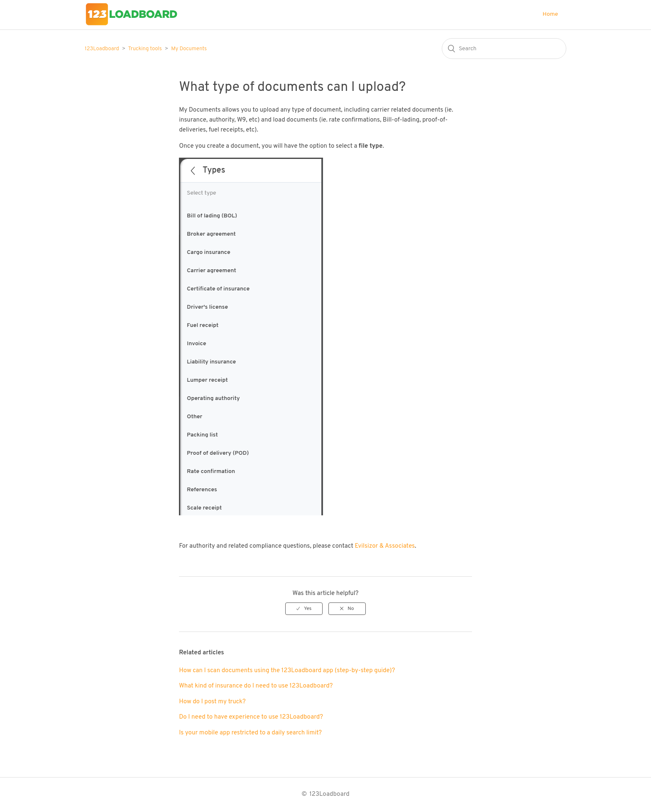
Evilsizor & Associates (385, 546)
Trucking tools (145, 49)
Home (550, 14)
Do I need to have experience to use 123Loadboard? (251, 717)
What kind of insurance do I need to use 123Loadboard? (256, 686)
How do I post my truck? (212, 702)
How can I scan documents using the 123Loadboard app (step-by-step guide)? (287, 671)
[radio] (304, 609)
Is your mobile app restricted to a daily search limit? (250, 733)
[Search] (504, 49)
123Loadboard (102, 49)
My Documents (189, 49)
